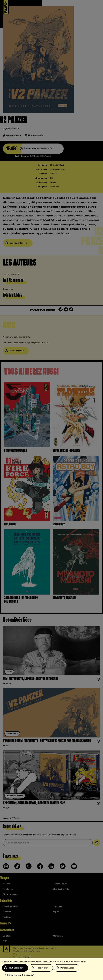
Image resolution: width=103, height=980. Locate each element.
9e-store (7, 936)
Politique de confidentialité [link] (19, 975)
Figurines (57, 906)
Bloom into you (10, 894)
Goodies (7, 912)
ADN (5, 941)
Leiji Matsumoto (11, 129)
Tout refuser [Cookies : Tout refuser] (42, 968)
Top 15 (56, 912)
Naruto (6, 884)
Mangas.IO (58, 936)
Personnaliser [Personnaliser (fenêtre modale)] (67, 968)
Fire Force (8, 889)
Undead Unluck (60, 884)
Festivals (7, 917)
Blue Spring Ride (61, 889)
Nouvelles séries (11, 906)
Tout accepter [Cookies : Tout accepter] (16, 968)
